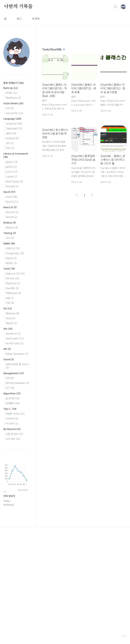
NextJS (12, 217)
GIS (8, 329)
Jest (10, 238)
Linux (10, 318)
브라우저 (12, 418)
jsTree (12, 172)
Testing (10, 233)
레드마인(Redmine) (18, 383)
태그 (19, 19)
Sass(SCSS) (14, 113)
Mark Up (11, 88)
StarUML (12, 288)
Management (14, 373)
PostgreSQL (15, 253)
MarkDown (13, 98)
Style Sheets (13, 103)
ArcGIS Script (15, 343)
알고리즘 (13, 398)
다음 (92, 195)
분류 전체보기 (14, 83)
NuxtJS (12, 202)
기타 (10, 303)
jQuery (12, 162)
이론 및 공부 (14, 434)
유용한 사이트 (15, 414)
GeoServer (13, 333)
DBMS (9, 243)
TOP (124, 636)
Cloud (9, 359)
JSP (10, 143)
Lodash (12, 176)
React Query (14, 181)
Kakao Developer (17, 354)
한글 (10, 298)
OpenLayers (15, 338)
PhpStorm (13, 283)
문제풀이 (13, 403)
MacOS (11, 323)
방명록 (36, 19)
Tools (9, 269)
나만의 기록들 (18, 7)
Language (12, 119)
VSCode (13, 278)
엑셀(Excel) (13, 293)
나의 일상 (13, 439)
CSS (10, 108)
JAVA (11, 133)
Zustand (12, 186)
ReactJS (10, 207)
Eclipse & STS (15, 273)
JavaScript (14, 123)
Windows (13, 313)
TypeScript (14, 128)
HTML (12, 93)
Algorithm (12, 393)
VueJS (9, 192)
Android (13, 138)
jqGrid (11, 167)
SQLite (11, 258)
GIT (10, 388)
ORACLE (13, 248)
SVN (10, 378)
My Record (12, 429)
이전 (77, 195)
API (7, 349)
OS (8, 308)
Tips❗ (10, 409)
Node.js (10, 222)
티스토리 (12, 423)
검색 (115, 7)
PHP (10, 148)
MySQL (11, 263)
